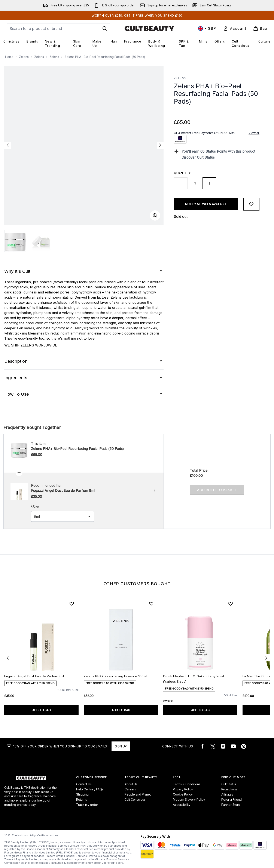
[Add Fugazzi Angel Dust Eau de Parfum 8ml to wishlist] (72, 604)
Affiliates (227, 794)
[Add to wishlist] (251, 204)
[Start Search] (105, 28)
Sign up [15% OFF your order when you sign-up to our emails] (121, 746)
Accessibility (182, 805)
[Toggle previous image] (8, 145)
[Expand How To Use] (84, 394)
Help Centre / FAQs (90, 789)
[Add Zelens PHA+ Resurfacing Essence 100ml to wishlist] (151, 604)
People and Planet (138, 794)
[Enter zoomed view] (155, 215)
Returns (82, 799)
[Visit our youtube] (233, 746)
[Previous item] (8, 658)
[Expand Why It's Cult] (84, 271)
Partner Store (231, 805)
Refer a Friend (232, 799)
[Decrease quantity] (181, 183)
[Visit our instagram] (223, 746)
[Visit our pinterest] (244, 746)
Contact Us (84, 784)
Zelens (24, 57)
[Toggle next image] (160, 145)
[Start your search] (58, 28)
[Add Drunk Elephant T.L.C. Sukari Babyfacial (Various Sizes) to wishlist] (231, 604)
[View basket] (260, 28)
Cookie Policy (183, 794)
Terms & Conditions (187, 784)
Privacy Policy (183, 789)
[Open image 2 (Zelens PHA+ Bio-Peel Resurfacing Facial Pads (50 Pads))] (42, 241)
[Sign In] (235, 28)
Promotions (229, 789)
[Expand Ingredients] (84, 378)
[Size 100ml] (61, 694)
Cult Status (229, 784)
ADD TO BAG (42, 710)
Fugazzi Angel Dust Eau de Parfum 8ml (34, 676)
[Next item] (266, 658)
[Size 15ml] (235, 699)
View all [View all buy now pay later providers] (254, 133)
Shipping (82, 794)
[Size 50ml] (75, 694)
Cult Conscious (135, 799)
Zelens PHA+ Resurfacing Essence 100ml (115, 676)
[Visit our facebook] (203, 746)
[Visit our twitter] (213, 746)
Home (9, 57)
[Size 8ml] (69, 694)
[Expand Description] (84, 361)
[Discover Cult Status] (220, 157)
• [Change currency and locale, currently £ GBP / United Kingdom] (207, 28)
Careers (130, 789)
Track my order (87, 805)
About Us (131, 784)
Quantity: (183, 173)
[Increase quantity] (209, 183)
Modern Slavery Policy (189, 799)
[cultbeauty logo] (149, 28)
